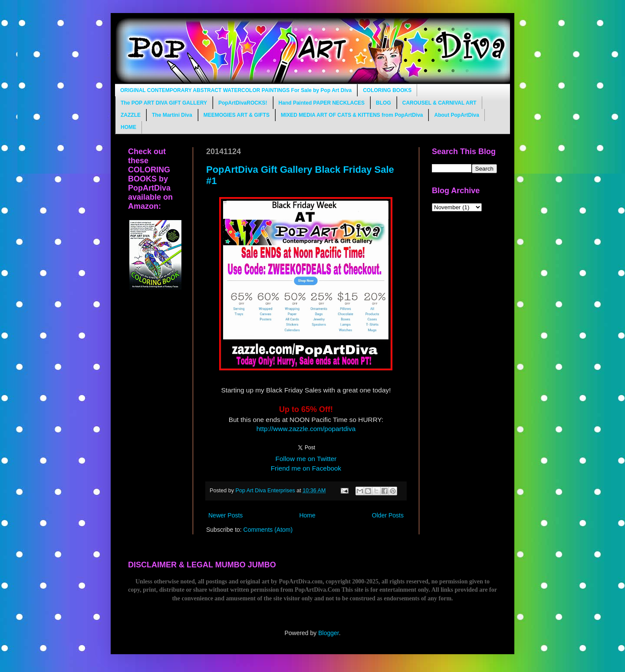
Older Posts (388, 515)
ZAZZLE (131, 115)
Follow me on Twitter (306, 459)
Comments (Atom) (268, 530)
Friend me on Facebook (306, 468)
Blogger (328, 633)
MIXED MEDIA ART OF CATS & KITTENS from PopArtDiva (352, 115)
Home (307, 515)
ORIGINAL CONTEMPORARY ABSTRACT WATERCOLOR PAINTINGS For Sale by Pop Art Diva (236, 90)
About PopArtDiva (456, 115)
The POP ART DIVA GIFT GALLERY (164, 103)
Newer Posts (225, 515)
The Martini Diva (172, 115)
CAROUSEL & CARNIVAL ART (439, 103)
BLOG (383, 103)
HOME (128, 127)
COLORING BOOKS (387, 90)
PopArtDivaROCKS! (243, 103)
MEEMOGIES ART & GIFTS (237, 115)
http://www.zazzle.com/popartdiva (306, 429)
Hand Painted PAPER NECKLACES (322, 103)
